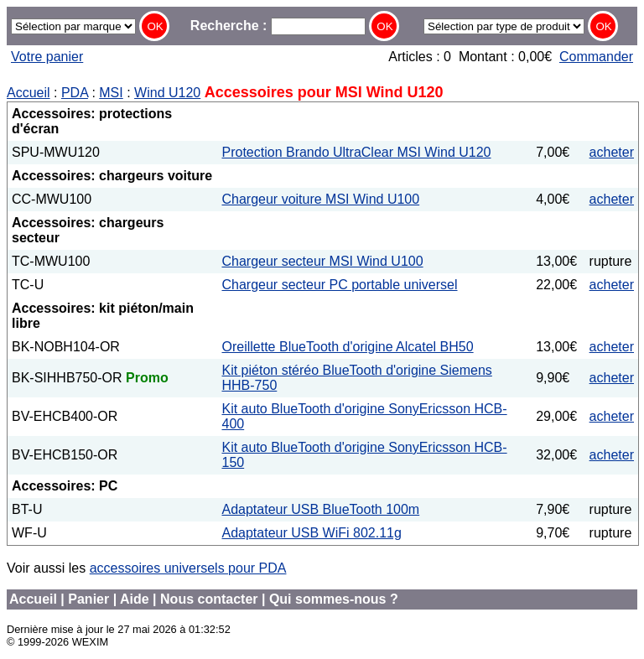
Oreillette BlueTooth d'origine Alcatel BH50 (347, 347)
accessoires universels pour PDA (188, 568)
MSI (111, 93)
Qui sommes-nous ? (334, 599)
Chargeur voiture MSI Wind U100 (320, 199)
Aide (135, 599)
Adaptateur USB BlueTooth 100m (320, 509)
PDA (75, 93)
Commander (596, 57)
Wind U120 (167, 93)
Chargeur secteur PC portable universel (339, 285)
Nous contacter (209, 599)
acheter (612, 152)
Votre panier (47, 57)
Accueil (29, 93)
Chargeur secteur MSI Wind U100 (322, 261)
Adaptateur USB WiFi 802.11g (311, 533)
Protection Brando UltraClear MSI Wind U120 (356, 152)
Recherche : (278, 26)
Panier (88, 599)
